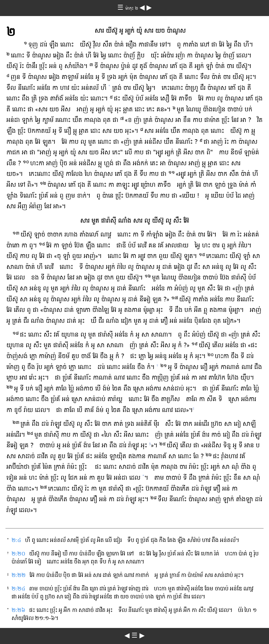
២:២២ (19, 575)
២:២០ (18, 554)
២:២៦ (18, 610)
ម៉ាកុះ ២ (132, 9)
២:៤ (16, 540)
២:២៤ (18, 589)
